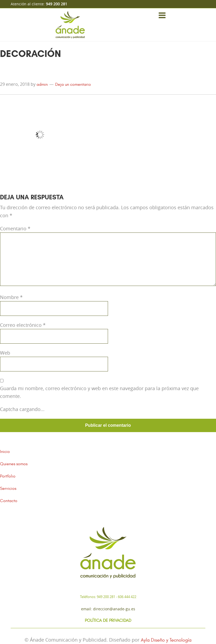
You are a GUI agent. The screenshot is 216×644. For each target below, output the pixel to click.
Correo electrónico (23, 325)
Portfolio (8, 476)
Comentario (15, 228)
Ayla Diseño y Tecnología (166, 640)
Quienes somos (14, 464)
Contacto (9, 501)
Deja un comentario (73, 84)
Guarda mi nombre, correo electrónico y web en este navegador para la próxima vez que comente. (99, 392)
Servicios (8, 488)
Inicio (5, 452)
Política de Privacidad (108, 620)
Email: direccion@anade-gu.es (108, 609)
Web (5, 353)
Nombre (11, 297)
